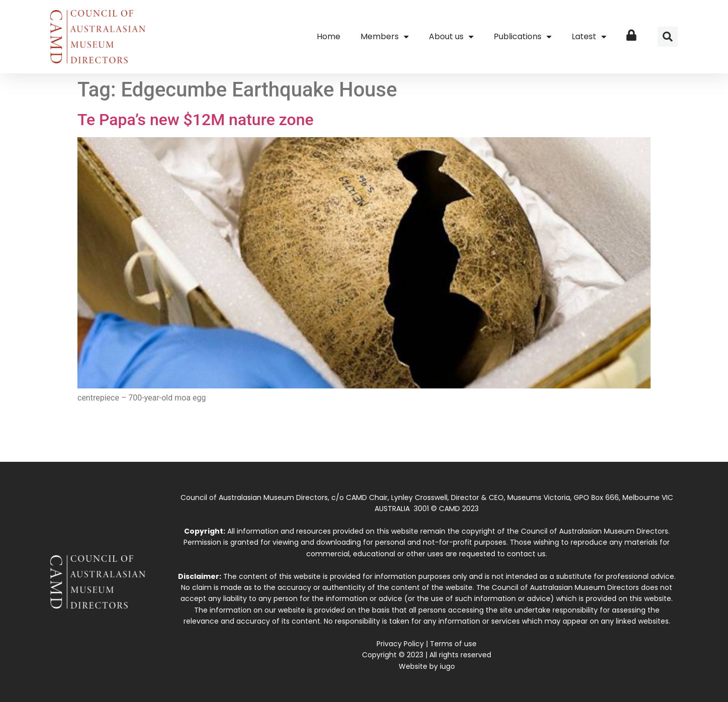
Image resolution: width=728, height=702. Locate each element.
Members (385, 37)
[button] (668, 37)
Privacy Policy (400, 644)
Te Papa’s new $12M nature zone (196, 120)
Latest (589, 37)
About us (451, 37)
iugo (447, 666)
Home (329, 36)
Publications (523, 37)
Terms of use (453, 644)
